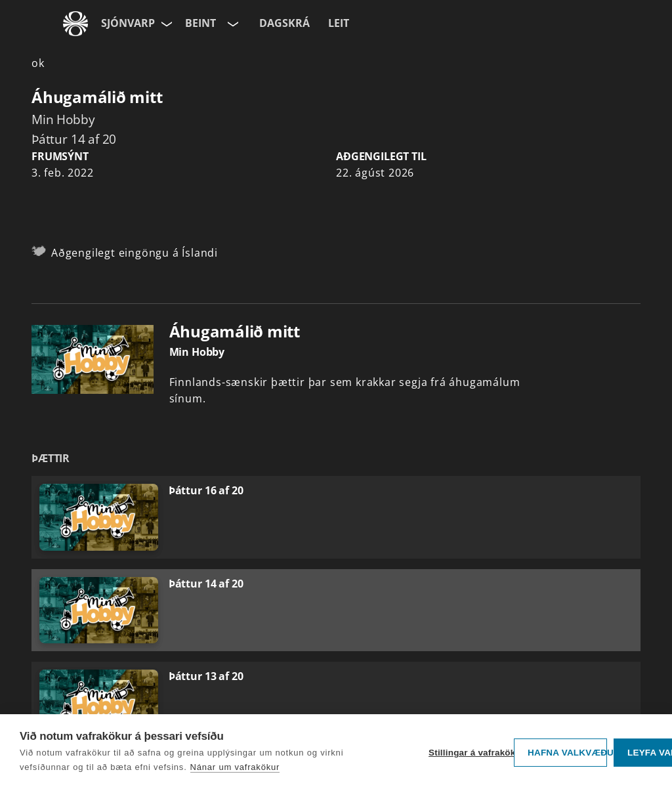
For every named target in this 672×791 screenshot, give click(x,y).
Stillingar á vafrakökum (468, 753)
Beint (200, 23)
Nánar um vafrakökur (235, 767)
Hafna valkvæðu (567, 753)
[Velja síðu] (165, 24)
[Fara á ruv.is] (75, 24)
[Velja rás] (232, 24)
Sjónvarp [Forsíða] (128, 23)
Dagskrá (284, 23)
